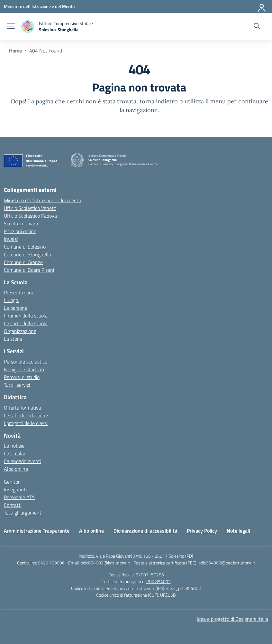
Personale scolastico (26, 362)
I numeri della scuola (26, 316)
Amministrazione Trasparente (37, 531)
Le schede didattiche (26, 415)
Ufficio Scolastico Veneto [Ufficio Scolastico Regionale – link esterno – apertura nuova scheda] (30, 208)
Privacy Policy (202, 531)
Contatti (13, 505)
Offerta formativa (23, 408)
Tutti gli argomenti (23, 513)
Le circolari (15, 453)
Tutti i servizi (17, 385)
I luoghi (12, 300)
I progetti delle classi (26, 423)
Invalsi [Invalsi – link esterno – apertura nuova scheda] (11, 239)
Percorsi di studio (22, 377)
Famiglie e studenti (24, 369)
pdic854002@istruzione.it (105, 563)
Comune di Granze (23, 262)
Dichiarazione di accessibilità (145, 531)
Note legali (238, 531)
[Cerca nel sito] (257, 27)
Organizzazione (20, 331)
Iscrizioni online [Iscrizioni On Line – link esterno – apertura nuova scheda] (20, 231)
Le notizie (14, 446)
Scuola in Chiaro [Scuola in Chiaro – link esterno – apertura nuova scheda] (21, 223)
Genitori (12, 482)
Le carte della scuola (26, 323)
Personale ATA (19, 497)
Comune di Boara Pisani (29, 270)
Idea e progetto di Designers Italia (232, 619)
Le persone (16, 308)
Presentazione (19, 292)
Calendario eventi (23, 461)
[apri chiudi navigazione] (11, 27)
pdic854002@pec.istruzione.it (227, 563)
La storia (13, 339)
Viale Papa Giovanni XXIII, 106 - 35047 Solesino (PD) (145, 556)
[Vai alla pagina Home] (15, 51)
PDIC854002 (159, 581)
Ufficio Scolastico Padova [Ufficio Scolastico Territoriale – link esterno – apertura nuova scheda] (30, 216)
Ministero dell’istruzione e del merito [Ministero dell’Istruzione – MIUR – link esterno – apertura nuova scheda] (42, 200)
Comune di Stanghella (27, 254)
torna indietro (159, 101)
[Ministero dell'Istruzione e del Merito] (39, 6)
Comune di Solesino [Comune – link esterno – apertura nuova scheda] (25, 247)
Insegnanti (15, 489)
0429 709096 (51, 563)
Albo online (16, 469)
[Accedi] (262, 6)
